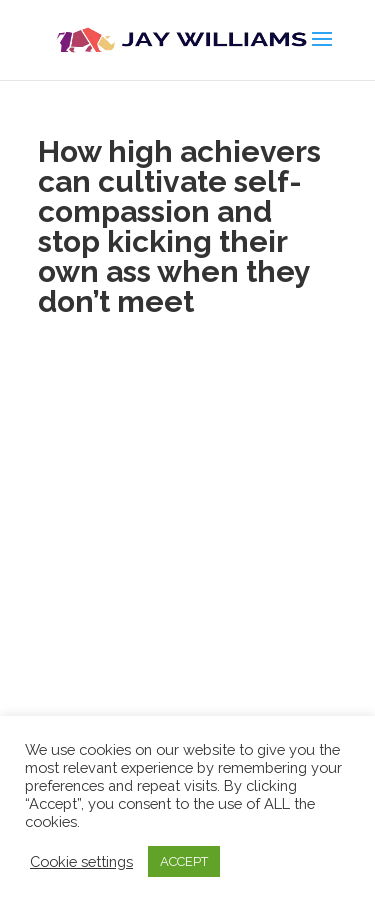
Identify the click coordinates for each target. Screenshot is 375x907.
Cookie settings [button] (81, 861)
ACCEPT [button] (184, 861)
